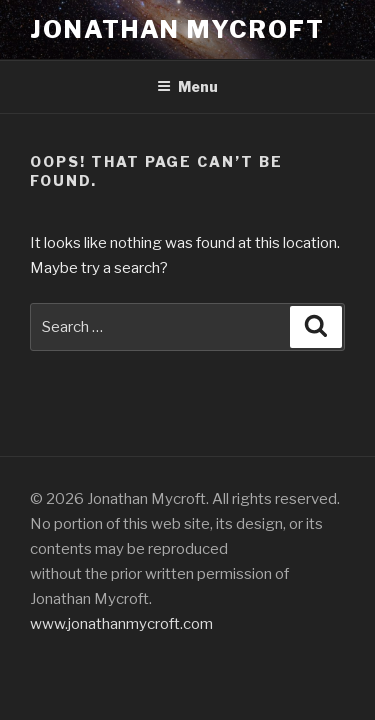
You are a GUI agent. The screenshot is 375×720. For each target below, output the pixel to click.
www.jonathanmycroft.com (121, 624)
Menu (187, 86)
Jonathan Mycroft (177, 29)
